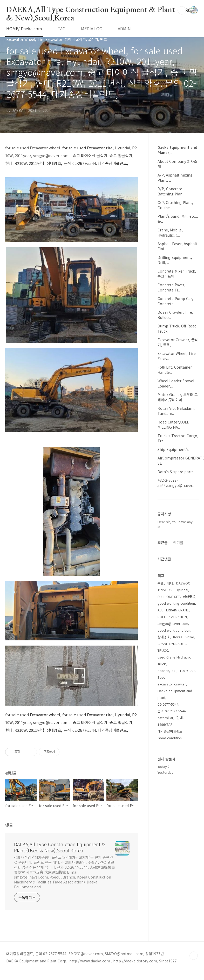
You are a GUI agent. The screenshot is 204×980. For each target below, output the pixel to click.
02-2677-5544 (168, 704)
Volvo (190, 637)
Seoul (162, 677)
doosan (163, 671)
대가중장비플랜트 (170, 731)
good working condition (176, 603)
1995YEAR (165, 590)
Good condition (170, 738)
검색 (182, 10)
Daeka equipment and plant (175, 694)
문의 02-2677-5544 (172, 711)
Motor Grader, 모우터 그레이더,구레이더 (178, 397)
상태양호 (164, 637)
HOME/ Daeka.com (24, 28)
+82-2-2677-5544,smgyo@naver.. (176, 483)
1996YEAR (165, 724)
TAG (62, 28)
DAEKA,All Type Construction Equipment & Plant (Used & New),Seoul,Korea (101, 10)
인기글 (178, 543)
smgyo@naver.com (173, 623)
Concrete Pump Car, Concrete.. (175, 301)
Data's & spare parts (176, 472)
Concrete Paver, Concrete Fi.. (171, 287)
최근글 (163, 543)
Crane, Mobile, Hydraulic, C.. (170, 232)
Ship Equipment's (173, 449)
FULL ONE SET (169, 597)
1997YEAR (187, 671)
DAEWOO (183, 583)
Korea (178, 637)
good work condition (174, 630)
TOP (194, 956)
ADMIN (124, 28)
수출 (161, 583)
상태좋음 (189, 597)
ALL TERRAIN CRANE (173, 610)
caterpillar (165, 718)
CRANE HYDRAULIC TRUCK (172, 647)
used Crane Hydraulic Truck (174, 660)
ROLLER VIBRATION (172, 617)
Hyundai (182, 590)
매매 (170, 583)
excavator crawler (172, 684)
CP (174, 671)
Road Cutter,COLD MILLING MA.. (174, 425)
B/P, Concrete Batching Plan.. (171, 191)
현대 (180, 718)
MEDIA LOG (92, 28)
